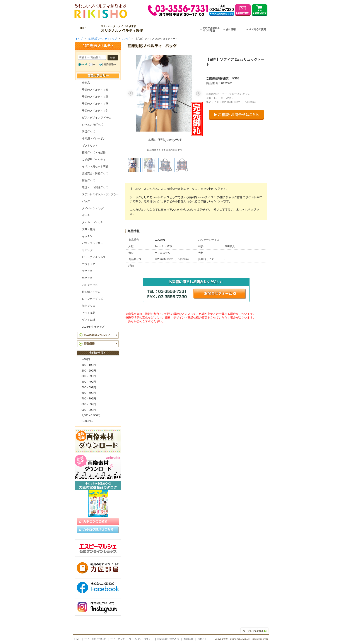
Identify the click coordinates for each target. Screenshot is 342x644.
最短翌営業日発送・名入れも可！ (177, 29)
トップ (79, 39)
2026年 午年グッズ (93, 327)
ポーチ (86, 215)
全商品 (86, 83)
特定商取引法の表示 (168, 639)
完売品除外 (110, 64)
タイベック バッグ (93, 208)
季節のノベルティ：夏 (95, 97)
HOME (77, 639)
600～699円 (89, 393)
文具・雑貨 (89, 229)
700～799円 (89, 399)
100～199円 (89, 365)
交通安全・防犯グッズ (95, 173)
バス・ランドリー (92, 243)
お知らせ (202, 639)
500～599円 (89, 387)
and (85, 64)
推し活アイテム (91, 292)
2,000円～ (88, 421)
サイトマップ (118, 639)
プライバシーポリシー (141, 639)
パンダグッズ (90, 285)
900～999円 (89, 410)
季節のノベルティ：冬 (95, 111)
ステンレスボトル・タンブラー (100, 194)
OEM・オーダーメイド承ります (123, 29)
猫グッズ (87, 278)
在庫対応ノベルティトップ (103, 39)
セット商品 (89, 313)
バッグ (126, 39)
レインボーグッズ (92, 299)
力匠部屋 (188, 639)
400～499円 (89, 382)
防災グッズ (89, 132)
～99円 (86, 359)
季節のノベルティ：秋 (95, 104)
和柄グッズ (89, 306)
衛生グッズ (89, 180)
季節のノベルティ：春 (95, 90)
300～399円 (89, 376)
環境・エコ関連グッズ (95, 187)
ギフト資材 (89, 320)
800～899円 (89, 404)
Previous (131, 93)
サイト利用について (95, 639)
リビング (87, 250)
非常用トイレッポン (94, 139)
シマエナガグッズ (92, 125)
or (95, 64)
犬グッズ (87, 271)
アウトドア (89, 264)
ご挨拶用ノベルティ (94, 159)
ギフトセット (90, 146)
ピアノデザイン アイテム (97, 118)
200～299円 (89, 371)
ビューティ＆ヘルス (94, 257)
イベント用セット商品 (95, 166)
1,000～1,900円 (91, 415)
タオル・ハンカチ (92, 222)
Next (198, 93)
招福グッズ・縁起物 (94, 152)
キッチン (87, 236)
